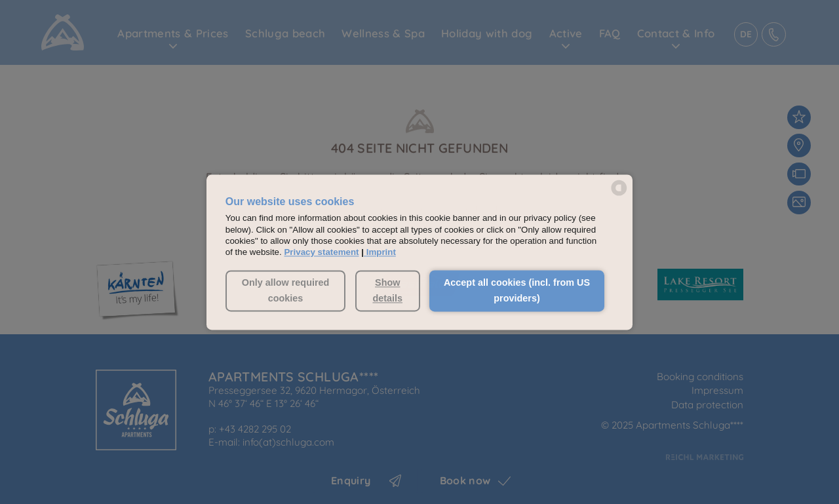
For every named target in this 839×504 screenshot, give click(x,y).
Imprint (381, 253)
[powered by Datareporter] (619, 194)
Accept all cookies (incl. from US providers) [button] (517, 291)
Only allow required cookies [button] (286, 291)
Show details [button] (387, 291)
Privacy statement (321, 253)
